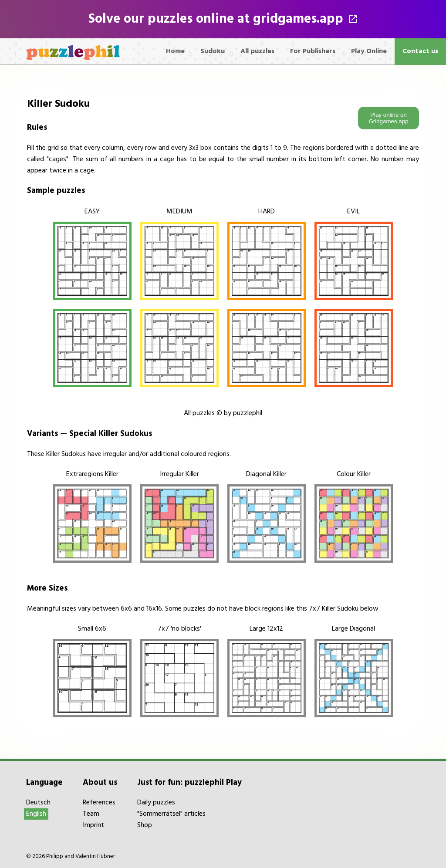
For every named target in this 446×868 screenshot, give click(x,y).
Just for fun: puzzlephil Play (189, 783)
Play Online (369, 51)
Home (175, 51)
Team (91, 814)
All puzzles (257, 51)
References (99, 803)
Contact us (420, 51)
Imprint (93, 825)
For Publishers (313, 51)
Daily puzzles (156, 803)
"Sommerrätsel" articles (171, 814)
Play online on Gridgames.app (388, 118)
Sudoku (213, 51)
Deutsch (38, 803)
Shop (145, 825)
